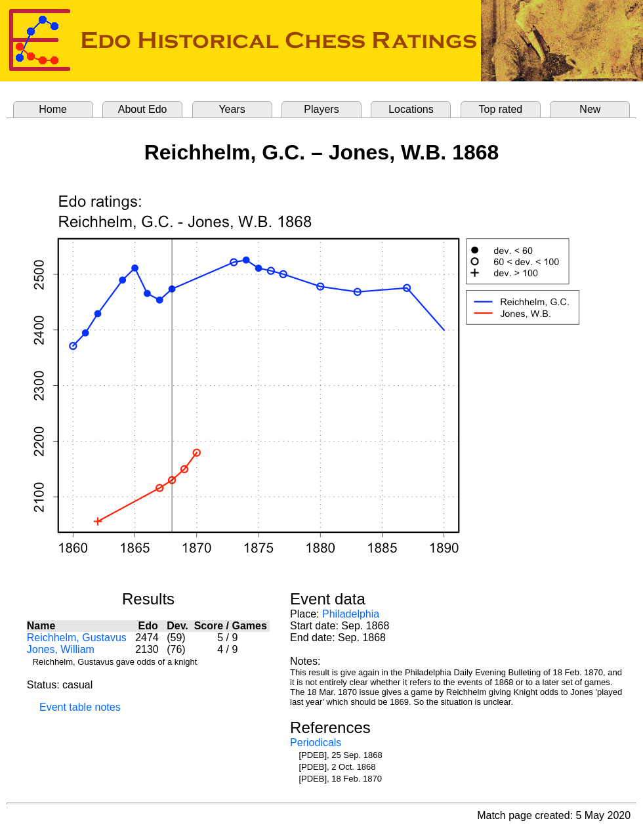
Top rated (501, 109)
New (590, 109)
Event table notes (80, 707)
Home (53, 109)
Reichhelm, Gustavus (77, 638)
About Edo (143, 109)
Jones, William (61, 649)
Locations (411, 109)
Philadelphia (351, 614)
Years (232, 109)
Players (321, 109)
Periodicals (316, 743)
